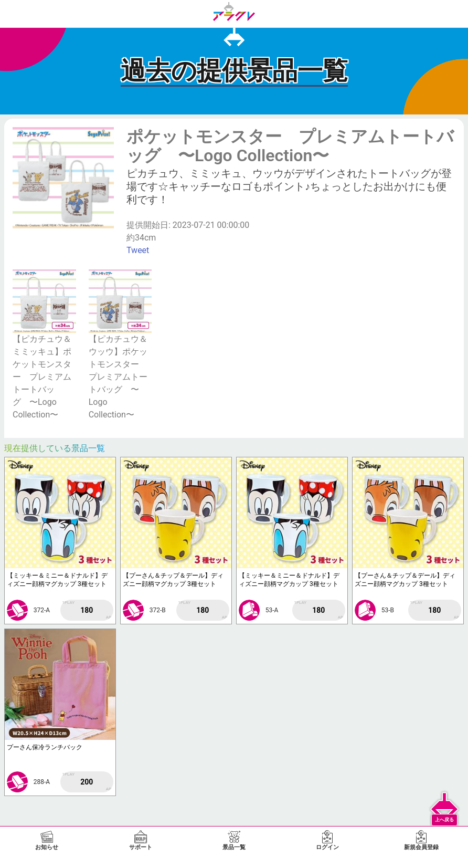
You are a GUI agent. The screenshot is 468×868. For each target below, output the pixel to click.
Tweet (138, 250)
